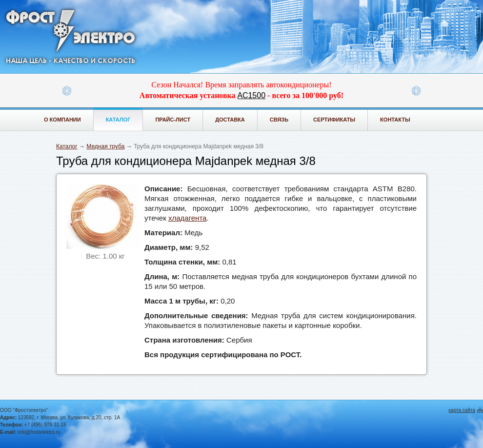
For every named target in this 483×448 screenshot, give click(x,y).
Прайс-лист (173, 120)
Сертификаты (334, 120)
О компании (62, 120)
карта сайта (462, 410)
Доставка (230, 120)
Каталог (118, 120)
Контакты (395, 120)
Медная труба (105, 146)
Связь (279, 120)
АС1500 (252, 95)
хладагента (188, 218)
